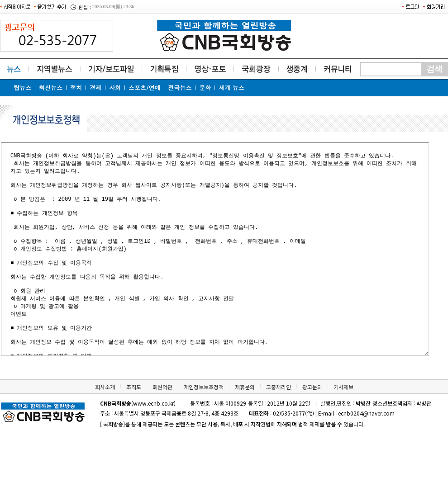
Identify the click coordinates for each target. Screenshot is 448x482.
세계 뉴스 (231, 87)
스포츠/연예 (144, 87)
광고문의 (312, 428)
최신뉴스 (51, 87)
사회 (115, 87)
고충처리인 (279, 428)
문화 (205, 87)
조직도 (134, 428)
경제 (95, 87)
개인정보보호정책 (204, 428)
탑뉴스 (22, 87)
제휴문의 (245, 428)
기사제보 (343, 428)
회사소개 (105, 428)
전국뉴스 (180, 87)
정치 (76, 87)
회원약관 (162, 428)
